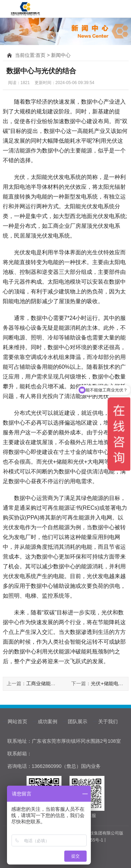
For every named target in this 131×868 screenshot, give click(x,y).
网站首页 (17, 721)
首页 (41, 55)
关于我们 (108, 721)
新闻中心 (61, 55)
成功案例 (48, 721)
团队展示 (78, 721)
